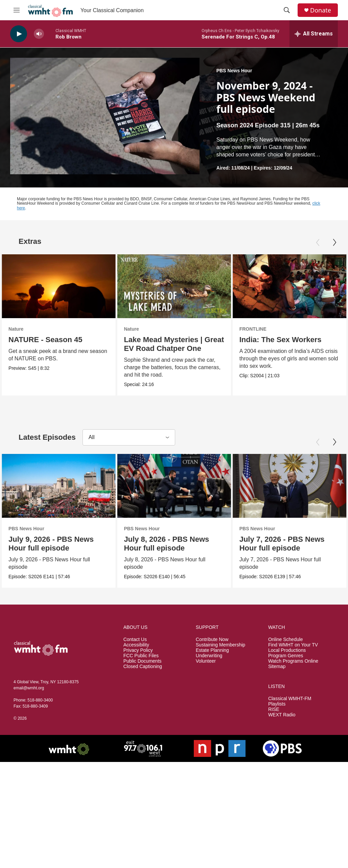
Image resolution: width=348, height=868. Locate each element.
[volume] (39, 34)
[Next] (334, 242)
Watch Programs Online (293, 661)
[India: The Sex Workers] (286, 286)
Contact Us (135, 640)
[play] (19, 34)
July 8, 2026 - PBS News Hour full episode (194, 544)
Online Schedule (286, 640)
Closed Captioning (143, 667)
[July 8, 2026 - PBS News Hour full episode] (202, 486)
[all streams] (314, 34)
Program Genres (286, 656)
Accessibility (136, 645)
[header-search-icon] (287, 10)
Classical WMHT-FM (290, 699)
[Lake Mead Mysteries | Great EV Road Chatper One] (173, 286)
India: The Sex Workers (277, 340)
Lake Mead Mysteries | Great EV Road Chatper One (173, 344)
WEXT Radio (282, 715)
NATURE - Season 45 (45, 340)
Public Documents (143, 661)
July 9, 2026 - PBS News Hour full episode (51, 544)
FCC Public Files (141, 656)
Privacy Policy (138, 650)
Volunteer (206, 661)
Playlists (277, 704)
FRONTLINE (250, 329)
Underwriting (209, 656)
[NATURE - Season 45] (59, 286)
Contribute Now (212, 640)
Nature (16, 329)
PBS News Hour (234, 71)
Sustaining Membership (221, 645)
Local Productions (287, 650)
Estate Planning (212, 650)
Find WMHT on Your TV (293, 645)
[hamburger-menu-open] (17, 10)
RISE (274, 709)
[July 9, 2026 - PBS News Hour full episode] (59, 486)
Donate (321, 10)
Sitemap (277, 667)
